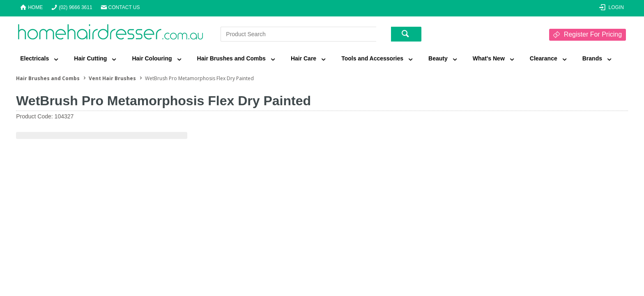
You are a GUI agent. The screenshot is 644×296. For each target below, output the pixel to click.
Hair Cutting (90, 58)
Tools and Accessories (372, 58)
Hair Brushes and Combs (231, 58)
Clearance (544, 58)
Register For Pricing (593, 34)
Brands (592, 58)
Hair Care (304, 58)
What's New (489, 58)
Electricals (34, 58)
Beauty (438, 58)
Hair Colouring (152, 58)
